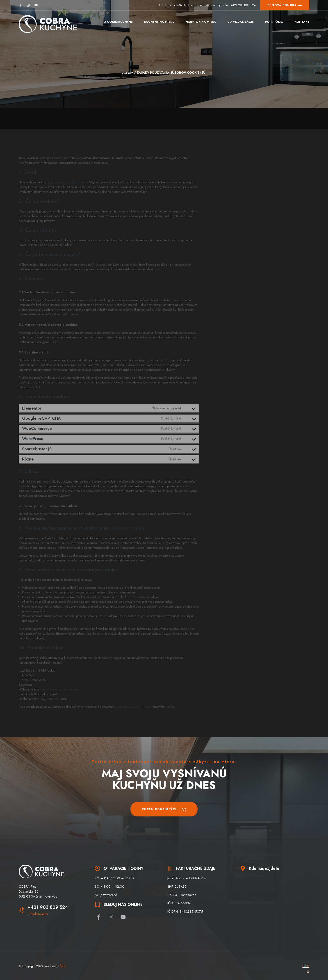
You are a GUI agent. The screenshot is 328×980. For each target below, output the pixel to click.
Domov (127, 73)
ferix (63, 966)
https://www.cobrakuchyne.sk (67, 182)
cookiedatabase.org (128, 707)
